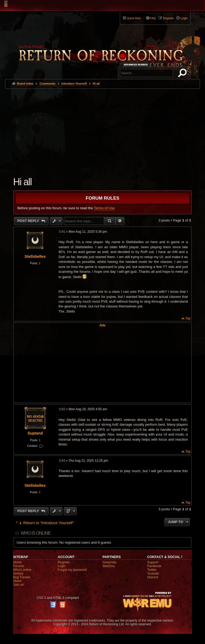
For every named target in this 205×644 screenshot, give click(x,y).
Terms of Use (104, 208)
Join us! (19, 585)
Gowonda (109, 562)
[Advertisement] (102, 129)
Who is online (36, 533)
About (17, 581)
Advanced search (137, 64)
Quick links (134, 18)
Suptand (35, 433)
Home (17, 562)
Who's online (22, 570)
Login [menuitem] (184, 18)
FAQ (153, 18)
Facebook (154, 566)
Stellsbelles (35, 256)
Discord (153, 577)
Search (183, 74)
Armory (18, 574)
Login (62, 566)
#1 (63, 232)
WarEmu (109, 566)
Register (64, 562)
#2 (63, 409)
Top (188, 318)
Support (153, 562)
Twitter (152, 570)
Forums (19, 566)
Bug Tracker (22, 577)
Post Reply (29, 221)
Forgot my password (72, 570)
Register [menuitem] (168, 18)
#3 (63, 461)
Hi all (96, 84)
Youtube (153, 574)
